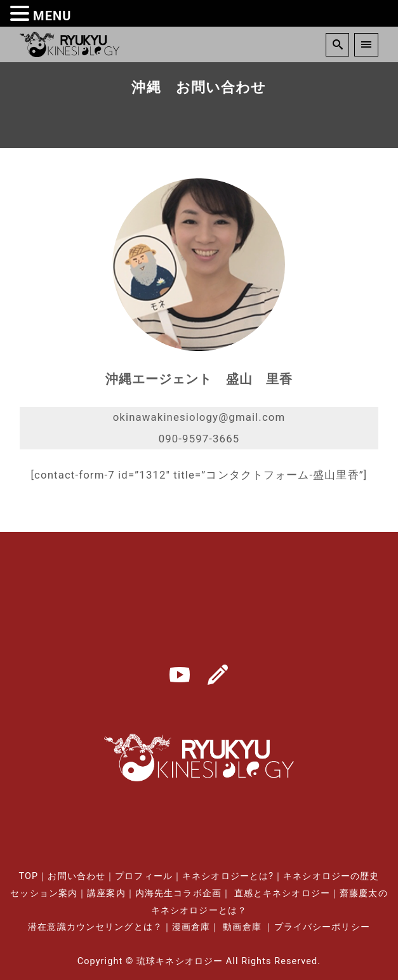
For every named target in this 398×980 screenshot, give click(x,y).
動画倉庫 (242, 927)
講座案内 (106, 893)
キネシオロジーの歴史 (331, 876)
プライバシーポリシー (322, 927)
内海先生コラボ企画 (178, 893)
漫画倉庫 (191, 927)
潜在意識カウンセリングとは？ (95, 927)
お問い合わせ (76, 876)
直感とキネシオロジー (282, 893)
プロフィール (144, 876)
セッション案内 (44, 893)
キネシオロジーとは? (228, 876)
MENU (52, 16)
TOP (29, 876)
